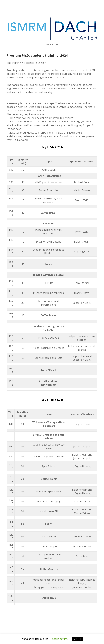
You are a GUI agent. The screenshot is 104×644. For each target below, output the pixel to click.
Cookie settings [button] (60, 639)
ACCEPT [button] (78, 639)
